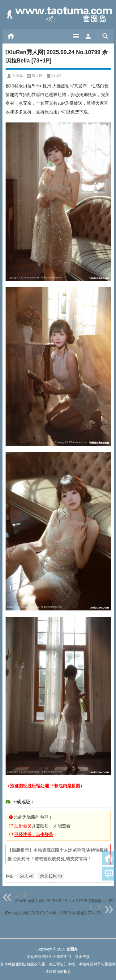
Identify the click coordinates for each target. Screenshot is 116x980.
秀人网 (37, 76)
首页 (11, 36)
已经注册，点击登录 (34, 835)
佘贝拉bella (51, 876)
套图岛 (17, 76)
